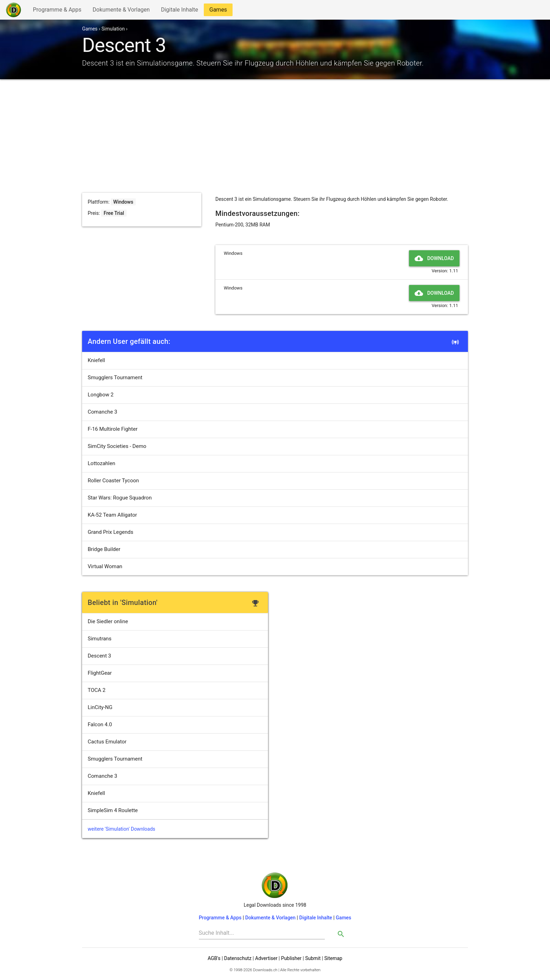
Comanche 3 (102, 412)
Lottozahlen (102, 463)
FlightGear (100, 673)
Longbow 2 (101, 395)
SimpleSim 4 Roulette (113, 810)
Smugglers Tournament (115, 377)
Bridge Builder (104, 549)
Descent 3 (99, 656)
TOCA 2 (97, 690)
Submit (313, 958)
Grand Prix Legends (110, 532)
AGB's (214, 958)
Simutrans (100, 639)
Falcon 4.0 (100, 724)
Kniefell (96, 360)
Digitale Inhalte (179, 11)
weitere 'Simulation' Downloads (122, 829)
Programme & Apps (57, 11)
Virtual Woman (105, 566)
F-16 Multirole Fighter (113, 429)
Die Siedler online (108, 621)
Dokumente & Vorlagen (121, 11)
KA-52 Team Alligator (112, 515)
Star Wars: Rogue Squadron (120, 498)
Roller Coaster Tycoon (113, 481)
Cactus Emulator (107, 742)
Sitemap (333, 958)
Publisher (291, 958)
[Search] (262, 933)
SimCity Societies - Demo (117, 446)
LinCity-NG (100, 707)
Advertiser (266, 958)
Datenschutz (238, 958)
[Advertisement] (275, 140)
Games (220, 11)
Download (434, 258)
